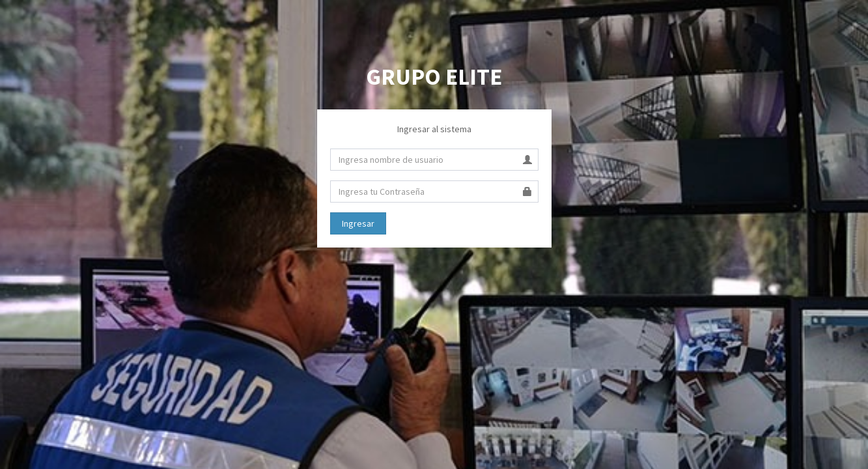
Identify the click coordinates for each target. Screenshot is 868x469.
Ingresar (358, 223)
